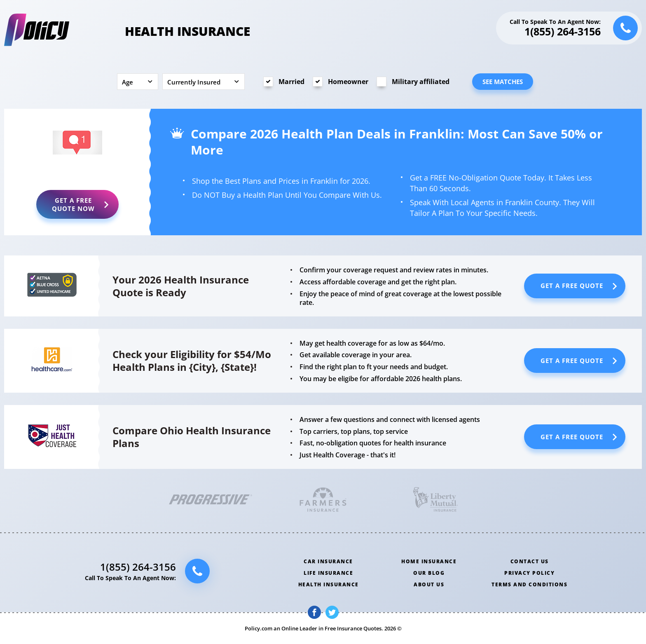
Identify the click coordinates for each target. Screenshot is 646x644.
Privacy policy (529, 573)
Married (291, 82)
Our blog (429, 573)
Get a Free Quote (73, 204)
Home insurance (429, 561)
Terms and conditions (529, 584)
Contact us (530, 561)
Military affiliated (421, 82)
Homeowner (348, 82)
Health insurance (329, 584)
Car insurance (328, 561)
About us (429, 584)
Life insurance (328, 573)
